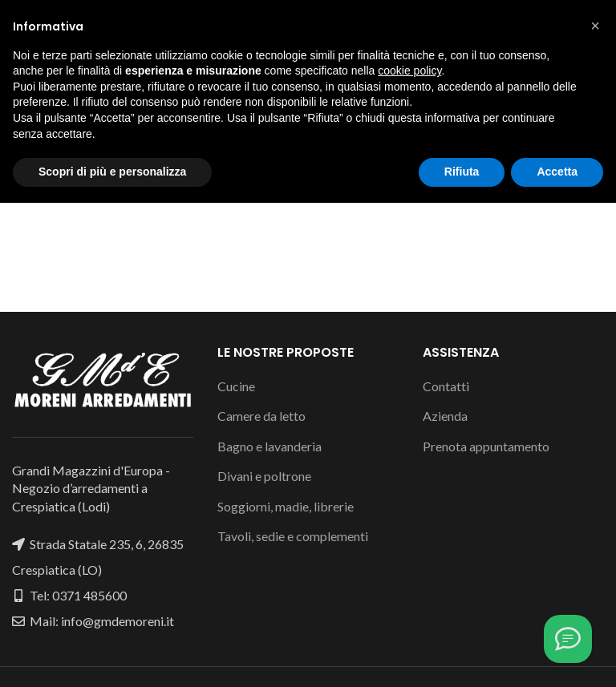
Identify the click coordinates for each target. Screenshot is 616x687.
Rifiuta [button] (462, 656)
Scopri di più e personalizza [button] (112, 656)
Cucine (236, 386)
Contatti (446, 386)
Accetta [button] (557, 656)
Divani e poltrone (264, 476)
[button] (595, 510)
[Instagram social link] (307, 15)
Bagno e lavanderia (269, 446)
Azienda (445, 416)
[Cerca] (308, 103)
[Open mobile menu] (39, 55)
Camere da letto (261, 416)
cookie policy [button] (409, 555)
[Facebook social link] (289, 15)
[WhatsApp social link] (326, 15)
